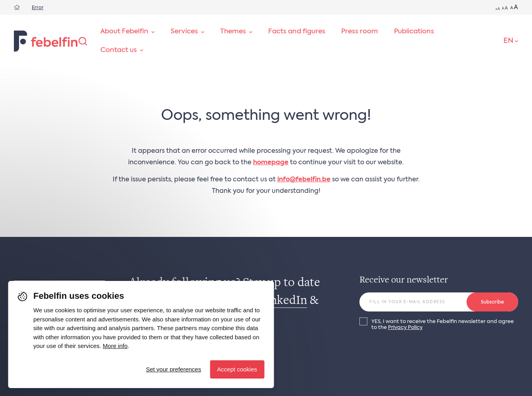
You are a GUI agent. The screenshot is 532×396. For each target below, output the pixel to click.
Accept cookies (237, 369)
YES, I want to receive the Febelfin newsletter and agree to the (443, 325)
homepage (271, 163)
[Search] (83, 41)
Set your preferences (174, 369)
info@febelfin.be (304, 180)
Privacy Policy (405, 328)
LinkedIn (283, 301)
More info (115, 346)
